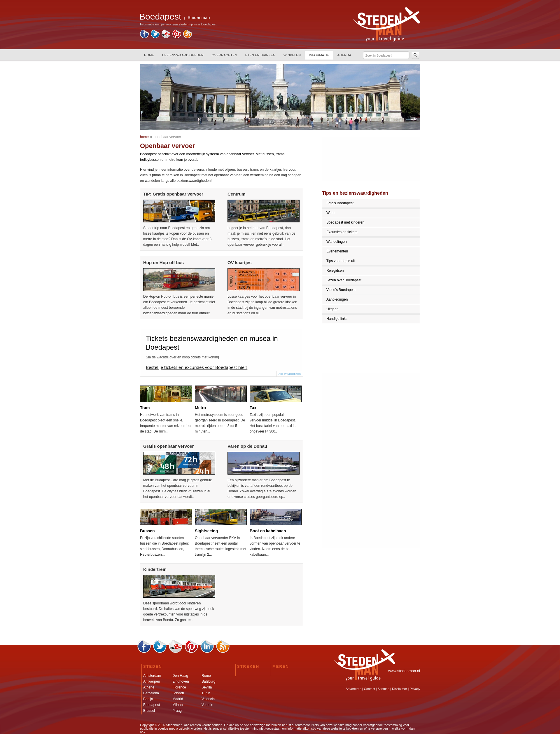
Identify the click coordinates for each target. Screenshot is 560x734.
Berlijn (148, 699)
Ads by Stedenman (290, 374)
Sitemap (384, 689)
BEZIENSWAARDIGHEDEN (183, 55)
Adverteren (353, 689)
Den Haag (180, 676)
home (144, 137)
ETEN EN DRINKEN (260, 55)
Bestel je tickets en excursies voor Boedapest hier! (197, 367)
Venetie (207, 705)
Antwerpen (152, 681)
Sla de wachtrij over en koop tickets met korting (182, 357)
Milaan (177, 705)
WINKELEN (292, 55)
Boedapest (152, 705)
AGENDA (344, 55)
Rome (206, 676)
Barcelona (151, 693)
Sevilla (207, 687)
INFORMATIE (319, 55)
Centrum (237, 194)
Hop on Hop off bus (163, 263)
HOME (149, 55)
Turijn (206, 693)
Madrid (178, 699)
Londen (178, 693)
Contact (370, 689)
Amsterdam (152, 676)
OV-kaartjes (240, 263)
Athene (149, 687)
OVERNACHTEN (224, 55)
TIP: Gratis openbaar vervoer (173, 194)
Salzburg (208, 681)
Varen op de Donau (247, 446)
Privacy (415, 689)
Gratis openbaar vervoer (168, 446)
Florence (179, 687)
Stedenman (199, 17)
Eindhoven (181, 681)
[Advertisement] (341, 461)
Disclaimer (399, 689)
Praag (177, 711)
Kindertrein (155, 569)
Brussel (149, 711)
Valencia (208, 699)
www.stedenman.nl (404, 671)
